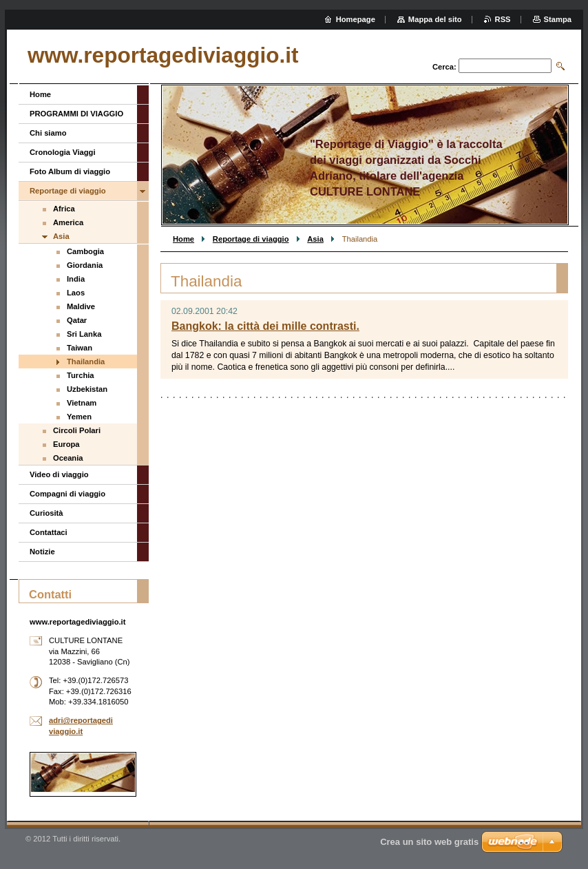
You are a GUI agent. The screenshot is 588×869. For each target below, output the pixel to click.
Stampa (558, 19)
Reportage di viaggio (251, 239)
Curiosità (46, 513)
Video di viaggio (59, 474)
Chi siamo (48, 133)
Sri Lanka (84, 334)
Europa (66, 444)
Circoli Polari (77, 430)
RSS (503, 19)
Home (183, 239)
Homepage (356, 19)
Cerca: (444, 67)
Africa (64, 209)
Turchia (81, 375)
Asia (315, 239)
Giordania (85, 265)
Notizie (42, 552)
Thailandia (86, 362)
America (68, 222)
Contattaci (49, 532)
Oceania (68, 458)
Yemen (79, 417)
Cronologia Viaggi (63, 152)
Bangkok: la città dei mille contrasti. (265, 326)
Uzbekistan (87, 389)
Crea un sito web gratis (429, 842)
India (76, 279)
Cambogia (85, 251)
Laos (76, 293)
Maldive (81, 306)
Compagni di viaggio (67, 494)
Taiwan (80, 348)
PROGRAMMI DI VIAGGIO (76, 114)
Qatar (77, 320)
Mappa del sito (435, 19)
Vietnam (82, 403)
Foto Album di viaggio (70, 171)
